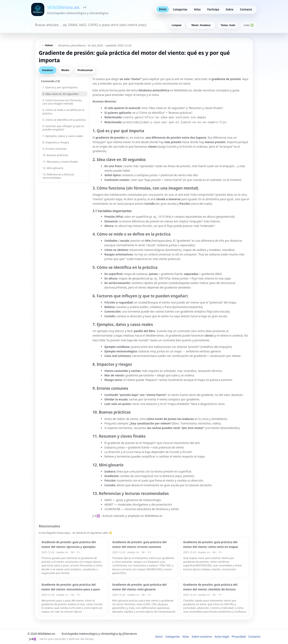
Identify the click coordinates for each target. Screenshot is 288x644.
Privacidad (239, 636)
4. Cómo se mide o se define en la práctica (63, 112)
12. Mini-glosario (53, 168)
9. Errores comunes (55, 149)
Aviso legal (222, 636)
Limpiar (177, 25)
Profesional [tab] (85, 70)
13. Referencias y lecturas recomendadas (58, 176)
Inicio (163, 9)
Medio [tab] (65, 70)
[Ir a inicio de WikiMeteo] (70, 9)
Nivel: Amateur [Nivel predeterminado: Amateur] (201, 25)
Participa (213, 9)
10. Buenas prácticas (55, 155)
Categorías (180, 9)
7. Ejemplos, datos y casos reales (63, 136)
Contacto (246, 9)
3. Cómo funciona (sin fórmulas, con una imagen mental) (62, 102)
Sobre (230, 9)
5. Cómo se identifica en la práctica (64, 120)
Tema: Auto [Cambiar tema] (228, 25)
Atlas (197, 9)
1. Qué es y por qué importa (60, 87)
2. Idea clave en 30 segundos (61, 94)
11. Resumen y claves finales (60, 162)
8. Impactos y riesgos (56, 142)
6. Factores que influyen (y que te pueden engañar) (63, 128)
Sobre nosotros (202, 636)
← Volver (47, 45)
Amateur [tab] (47, 70)
